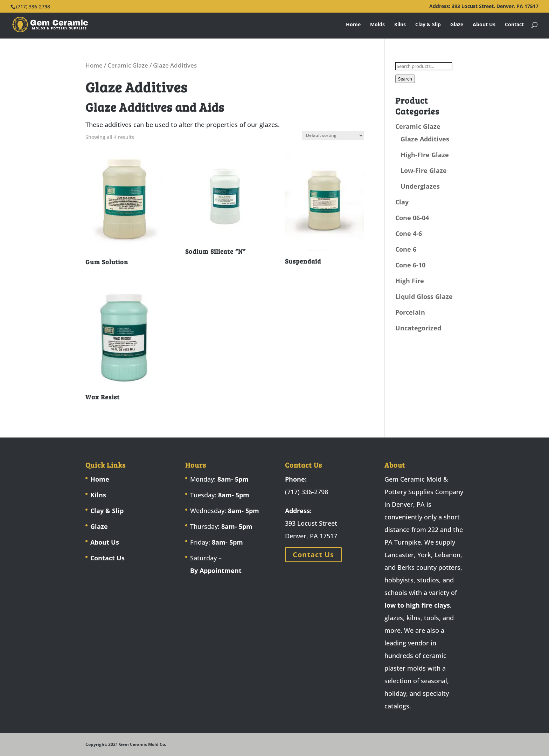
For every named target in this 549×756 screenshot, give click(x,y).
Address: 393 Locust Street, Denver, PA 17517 (484, 7)
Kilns (400, 25)
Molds (377, 25)
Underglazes (420, 186)
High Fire (410, 281)
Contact (514, 25)
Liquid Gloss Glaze (424, 296)
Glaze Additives (425, 139)
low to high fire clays (417, 605)
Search (405, 79)
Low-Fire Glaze (424, 170)
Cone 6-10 (410, 265)
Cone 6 (406, 249)
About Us (484, 25)
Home (353, 25)
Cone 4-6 (409, 233)
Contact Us (107, 558)
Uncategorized (418, 328)
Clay (402, 202)
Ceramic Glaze (128, 65)
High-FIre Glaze (425, 155)
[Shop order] (333, 136)
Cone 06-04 (412, 218)
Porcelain (410, 312)
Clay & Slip (428, 25)
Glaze (457, 25)
